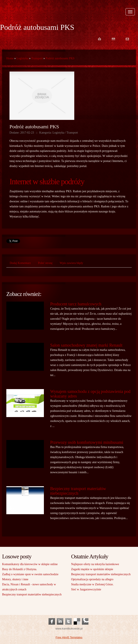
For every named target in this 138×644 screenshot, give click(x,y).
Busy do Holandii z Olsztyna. (20, 569)
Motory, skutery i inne (15, 579)
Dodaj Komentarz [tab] (20, 263)
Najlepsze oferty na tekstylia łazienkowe (95, 564)
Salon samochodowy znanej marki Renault (86, 345)
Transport (37, 58)
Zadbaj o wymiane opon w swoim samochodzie (30, 574)
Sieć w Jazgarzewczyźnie (86, 589)
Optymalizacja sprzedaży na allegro (92, 579)
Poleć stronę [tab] (45, 263)
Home (10, 58)
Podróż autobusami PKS (60, 58)
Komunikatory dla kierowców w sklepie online (30, 564)
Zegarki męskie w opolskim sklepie (92, 569)
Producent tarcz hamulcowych (76, 304)
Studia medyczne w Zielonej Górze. (92, 584)
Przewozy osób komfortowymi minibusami (87, 442)
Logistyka (22, 58)
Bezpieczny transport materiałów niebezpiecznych (78, 491)
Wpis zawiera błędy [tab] (71, 263)
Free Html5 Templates (69, 637)
